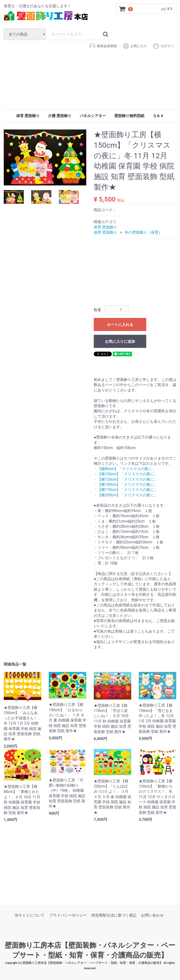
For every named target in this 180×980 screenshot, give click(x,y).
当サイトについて (30, 915)
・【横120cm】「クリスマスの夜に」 (126, 479)
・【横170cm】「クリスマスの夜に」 (126, 490)
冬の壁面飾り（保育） (143, 232)
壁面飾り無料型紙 (129, 116)
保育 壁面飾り (28, 116)
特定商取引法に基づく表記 (114, 915)
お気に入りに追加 (120, 341)
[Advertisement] (90, 86)
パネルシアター (93, 116)
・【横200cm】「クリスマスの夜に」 (126, 495)
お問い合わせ (152, 915)
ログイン (163, 46)
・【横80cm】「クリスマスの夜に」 (125, 469)
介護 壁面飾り (60, 116)
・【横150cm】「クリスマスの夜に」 (126, 484)
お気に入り (135, 46)
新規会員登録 (103, 46)
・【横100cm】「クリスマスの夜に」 (126, 474)
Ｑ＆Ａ (158, 116)
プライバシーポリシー (68, 915)
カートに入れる (120, 325)
